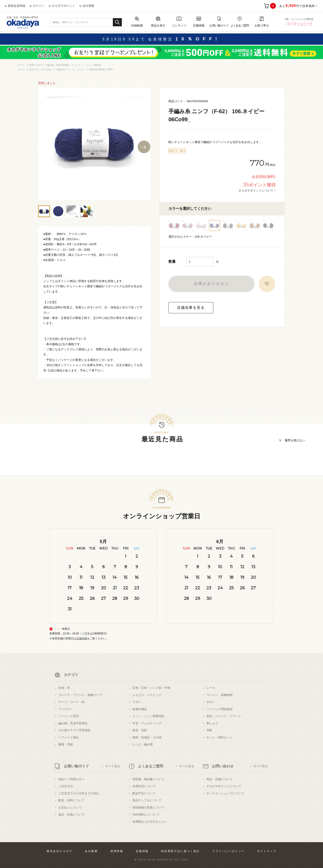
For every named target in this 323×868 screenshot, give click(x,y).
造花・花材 (140, 730)
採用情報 (117, 851)
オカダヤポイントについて (224, 786)
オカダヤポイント (63, 6)
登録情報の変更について (148, 807)
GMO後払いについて (146, 814)
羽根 (209, 730)
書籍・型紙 (66, 744)
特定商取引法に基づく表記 (180, 851)
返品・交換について (71, 814)
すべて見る (113, 766)
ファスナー (66, 709)
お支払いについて (70, 807)
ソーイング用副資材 (219, 709)
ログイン (39, 6)
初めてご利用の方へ (71, 779)
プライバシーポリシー (228, 851)
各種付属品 (140, 709)
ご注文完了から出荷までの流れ (79, 793)
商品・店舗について (219, 779)
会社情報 (88, 6)
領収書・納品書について (148, 779)
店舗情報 (82, 638)
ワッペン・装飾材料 (219, 695)
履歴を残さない (295, 440)
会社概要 (91, 851)
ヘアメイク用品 (69, 737)
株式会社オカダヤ (60, 851)
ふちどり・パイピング (147, 695)
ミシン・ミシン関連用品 (148, 716)
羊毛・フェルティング (147, 723)
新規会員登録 (17, 6)
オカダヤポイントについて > (257, 190)
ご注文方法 (66, 786)
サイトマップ (267, 851)
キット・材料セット (219, 737)
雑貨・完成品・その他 (147, 737)
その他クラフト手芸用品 (74, 730)
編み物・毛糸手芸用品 (73, 723)
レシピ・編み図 (143, 744)
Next (144, 147)
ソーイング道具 (69, 716)
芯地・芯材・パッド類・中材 (151, 688)
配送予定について (144, 793)
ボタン (211, 702)
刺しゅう (212, 723)
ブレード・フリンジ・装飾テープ (80, 695)
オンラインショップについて (225, 793)
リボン (137, 702)
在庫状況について (144, 786)
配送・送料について (71, 800)
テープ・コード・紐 (71, 702)
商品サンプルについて (147, 800)
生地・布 (64, 688)
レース (211, 688)
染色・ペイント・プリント (224, 716)
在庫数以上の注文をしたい (150, 822)
